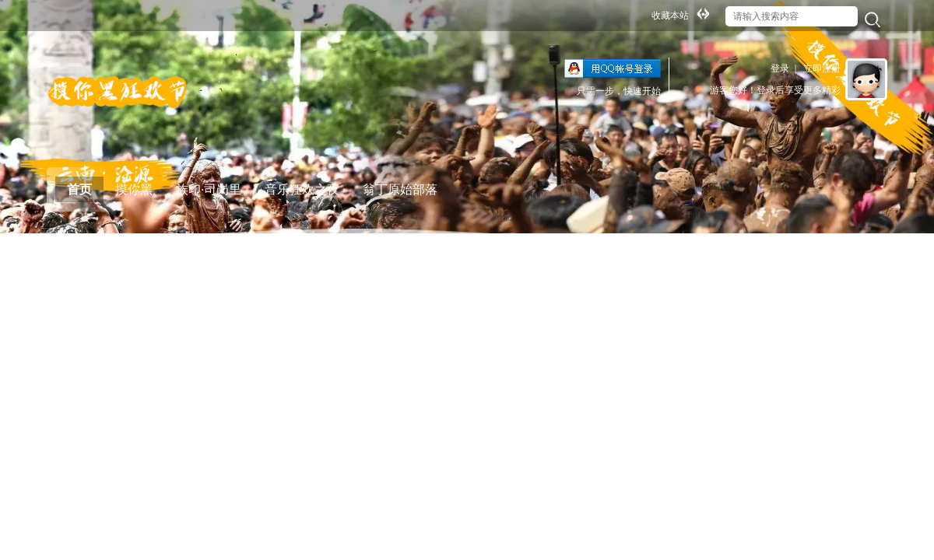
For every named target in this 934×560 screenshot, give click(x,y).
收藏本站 (670, 16)
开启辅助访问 (644, 11)
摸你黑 (134, 189)
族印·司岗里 (209, 189)
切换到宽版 (703, 13)
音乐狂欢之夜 (302, 189)
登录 (780, 68)
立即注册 (822, 68)
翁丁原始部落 (400, 189)
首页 (79, 189)
